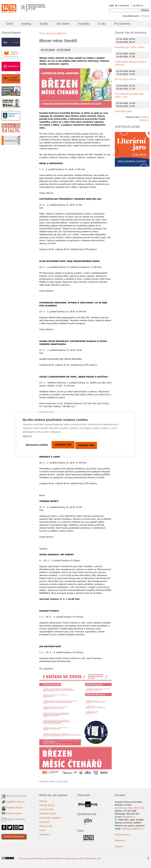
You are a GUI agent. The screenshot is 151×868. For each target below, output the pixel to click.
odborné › (145, 120)
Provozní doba (46, 809)
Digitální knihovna (15, 802)
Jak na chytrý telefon (125, 79)
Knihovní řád (46, 826)
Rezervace (45, 822)
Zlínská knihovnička (16, 796)
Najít (112, 6)
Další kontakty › (123, 835)
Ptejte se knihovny (16, 819)
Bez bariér (63, 24)
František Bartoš (14, 808)
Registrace (45, 834)
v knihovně (123, 6)
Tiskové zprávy (47, 805)
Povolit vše (88, 445)
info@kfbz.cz (129, 817)
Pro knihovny (122, 24)
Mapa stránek (45, 858)
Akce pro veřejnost (56, 33)
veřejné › (145, 117)
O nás (102, 24)
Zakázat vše (64, 445)
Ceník (42, 830)
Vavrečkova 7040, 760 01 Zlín (130, 808)
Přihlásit (145, 16)
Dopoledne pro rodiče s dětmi (130, 47)
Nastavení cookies (37, 445)
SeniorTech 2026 (123, 111)
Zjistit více (27, 436)
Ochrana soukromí (27, 858)
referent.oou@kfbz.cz (133, 829)
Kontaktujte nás (93, 858)
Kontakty (84, 24)
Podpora (119, 846)
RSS (81, 858)
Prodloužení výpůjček (50, 818)
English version (14, 813)
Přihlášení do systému (148, 858)
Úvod (9, 24)
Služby (44, 24)
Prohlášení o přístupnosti (66, 858)
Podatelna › (121, 840)
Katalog (26, 24)
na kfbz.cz (138, 6)
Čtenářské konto (48, 813)
